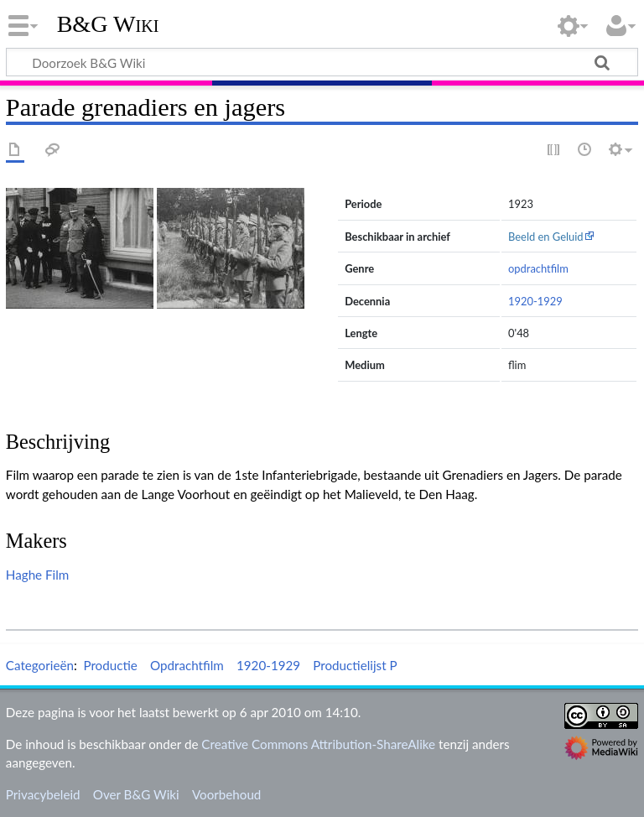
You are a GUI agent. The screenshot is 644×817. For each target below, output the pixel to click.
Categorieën (40, 665)
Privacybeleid (43, 794)
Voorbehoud (226, 794)
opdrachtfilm (538, 268)
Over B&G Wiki (136, 794)
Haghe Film (37, 575)
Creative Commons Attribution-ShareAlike (318, 744)
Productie (110, 665)
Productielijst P (355, 665)
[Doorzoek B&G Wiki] (322, 62)
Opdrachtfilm (187, 665)
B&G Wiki (108, 24)
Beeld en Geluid (546, 237)
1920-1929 (535, 301)
